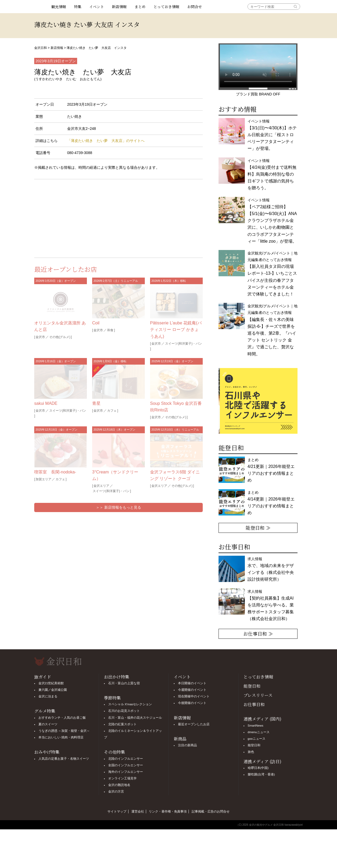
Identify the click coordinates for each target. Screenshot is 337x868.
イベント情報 (272, 135)
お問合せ (195, 7)
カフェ (112, 411)
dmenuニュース (259, 732)
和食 (110, 330)
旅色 (251, 752)
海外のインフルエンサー (126, 772)
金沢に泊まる (48, 696)
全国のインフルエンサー (126, 765)
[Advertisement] (76, 217)
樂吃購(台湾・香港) (261, 774)
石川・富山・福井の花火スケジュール (135, 718)
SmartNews (256, 726)
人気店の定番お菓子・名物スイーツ (64, 759)
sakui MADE (46, 403)
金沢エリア (101, 486)
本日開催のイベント (192, 683)
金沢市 (40, 337)
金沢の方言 (116, 792)
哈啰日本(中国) (258, 768)
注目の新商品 (187, 745)
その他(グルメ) (60, 337)
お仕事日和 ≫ (258, 634)
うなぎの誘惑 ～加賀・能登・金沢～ (64, 731)
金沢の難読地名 (119, 785)
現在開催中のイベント (194, 696)
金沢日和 (41, 48)
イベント (97, 7)
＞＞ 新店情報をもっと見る (118, 507)
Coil (96, 323)
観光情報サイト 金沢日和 (41, 7)
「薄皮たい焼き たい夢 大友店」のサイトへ (106, 141)
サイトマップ (117, 811)
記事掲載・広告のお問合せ (211, 811)
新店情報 (119, 7)
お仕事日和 (254, 704)
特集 (78, 7)
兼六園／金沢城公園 (53, 690)
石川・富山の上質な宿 (124, 683)
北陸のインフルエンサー (126, 759)
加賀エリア (43, 479)
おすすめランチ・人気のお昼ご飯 (62, 718)
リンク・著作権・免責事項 (168, 811)
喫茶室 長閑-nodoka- (55, 472)
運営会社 (138, 811)
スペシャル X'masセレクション (130, 704)
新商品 (180, 739)
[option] (258, 401)
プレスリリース (258, 695)
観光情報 (59, 7)
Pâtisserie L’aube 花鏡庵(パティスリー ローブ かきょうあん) (176, 330)
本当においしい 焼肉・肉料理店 (61, 737)
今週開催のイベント (192, 690)
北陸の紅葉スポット (122, 724)
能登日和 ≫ (258, 528)
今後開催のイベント (192, 703)
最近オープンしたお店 (194, 724)
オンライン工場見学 (122, 778)
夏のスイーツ (48, 724)
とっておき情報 (166, 7)
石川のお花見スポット (124, 711)
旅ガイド (43, 677)
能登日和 (252, 686)
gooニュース (257, 739)
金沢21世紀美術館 (51, 683)
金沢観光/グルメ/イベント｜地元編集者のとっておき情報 (272, 274)
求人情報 (271, 605)
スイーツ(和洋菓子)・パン (184, 344)
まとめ (140, 7)
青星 (96, 403)
